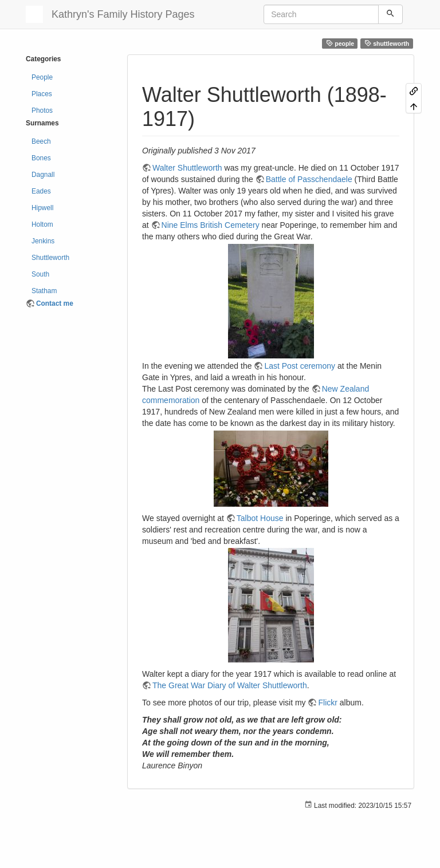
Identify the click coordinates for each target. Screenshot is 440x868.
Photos (42, 111)
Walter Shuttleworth (187, 168)
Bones (41, 158)
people (340, 43)
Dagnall (43, 175)
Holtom (42, 224)
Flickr (327, 703)
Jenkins (43, 241)
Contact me (55, 303)
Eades (41, 191)
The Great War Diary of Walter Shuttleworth (230, 685)
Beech (41, 141)
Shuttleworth (50, 258)
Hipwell (42, 208)
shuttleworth (387, 43)
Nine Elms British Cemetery (211, 225)
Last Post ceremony (300, 366)
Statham (44, 291)
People (42, 77)
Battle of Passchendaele (309, 179)
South (40, 274)
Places (42, 94)
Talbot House (260, 518)
